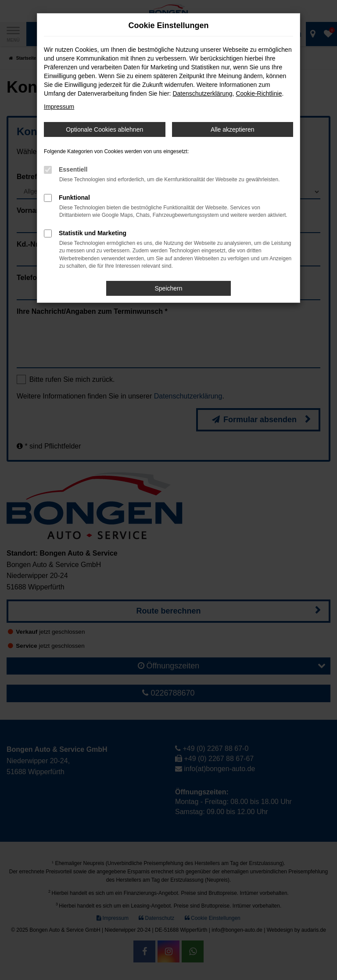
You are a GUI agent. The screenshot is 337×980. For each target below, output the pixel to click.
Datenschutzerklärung (202, 93)
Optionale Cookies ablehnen (104, 129)
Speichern (168, 288)
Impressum (59, 107)
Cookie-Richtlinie (259, 93)
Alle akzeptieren (233, 129)
